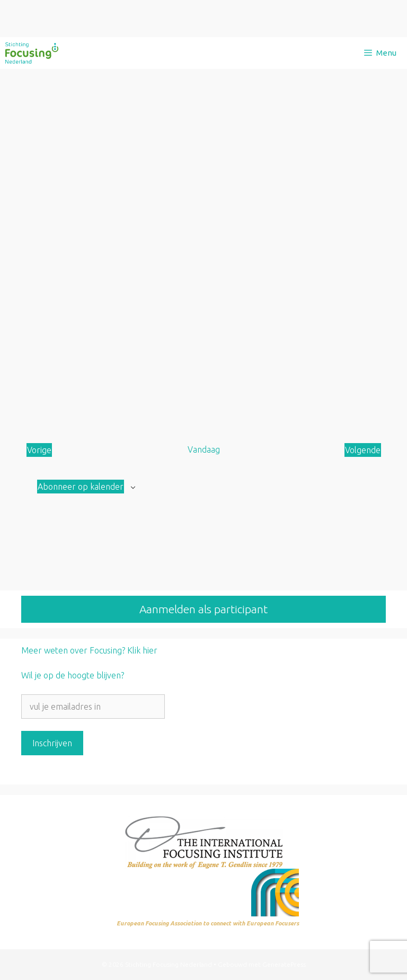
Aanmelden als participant (203, 609)
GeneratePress (284, 964)
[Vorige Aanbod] (39, 450)
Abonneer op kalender (81, 487)
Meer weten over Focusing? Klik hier (89, 650)
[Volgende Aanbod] (363, 450)
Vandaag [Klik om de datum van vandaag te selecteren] (204, 449)
